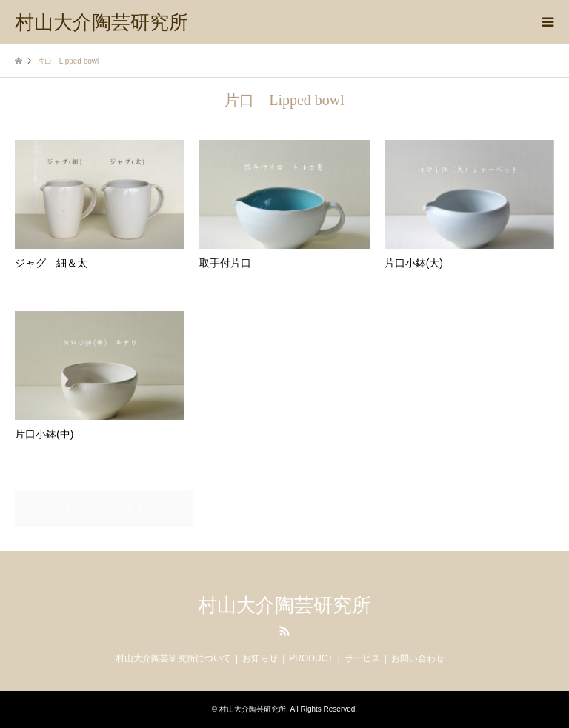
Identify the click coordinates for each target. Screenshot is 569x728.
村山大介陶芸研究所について (173, 658)
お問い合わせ (418, 658)
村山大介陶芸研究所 (284, 605)
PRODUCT (311, 658)
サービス (362, 658)
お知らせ (260, 658)
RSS (284, 631)
